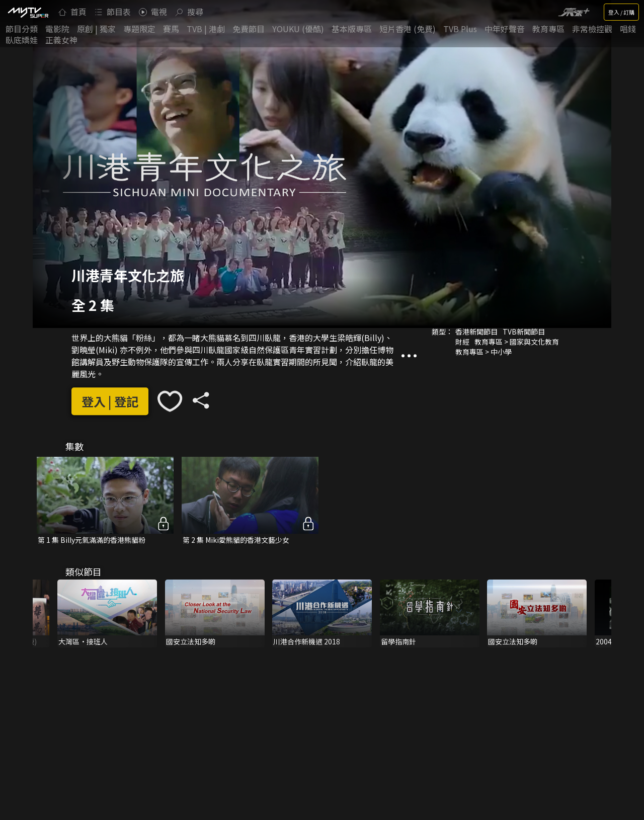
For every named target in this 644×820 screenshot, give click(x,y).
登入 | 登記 (110, 401)
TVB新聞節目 (524, 332)
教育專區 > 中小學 (484, 352)
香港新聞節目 (476, 332)
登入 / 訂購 (621, 12)
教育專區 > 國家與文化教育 (517, 342)
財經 (462, 342)
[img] (28, 12)
